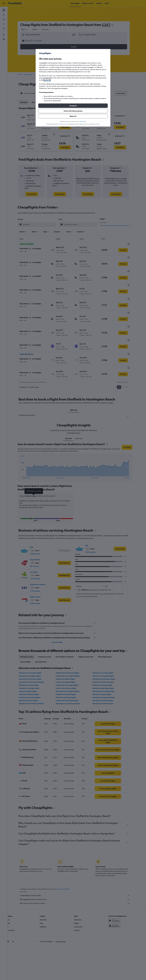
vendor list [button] (47, 80)
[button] (73, 106)
